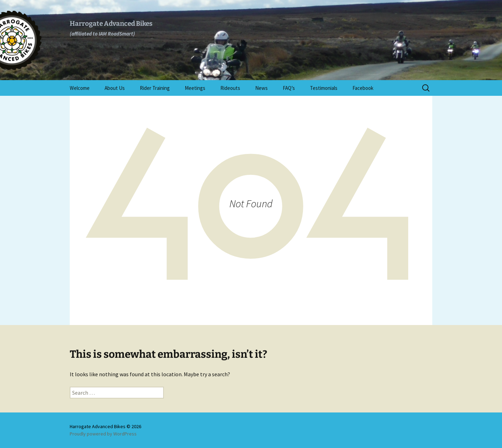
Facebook (363, 88)
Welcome (80, 88)
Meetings (195, 88)
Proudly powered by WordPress (103, 434)
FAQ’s (289, 88)
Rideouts (230, 88)
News (261, 88)
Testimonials (324, 88)
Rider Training (155, 88)
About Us (115, 88)
